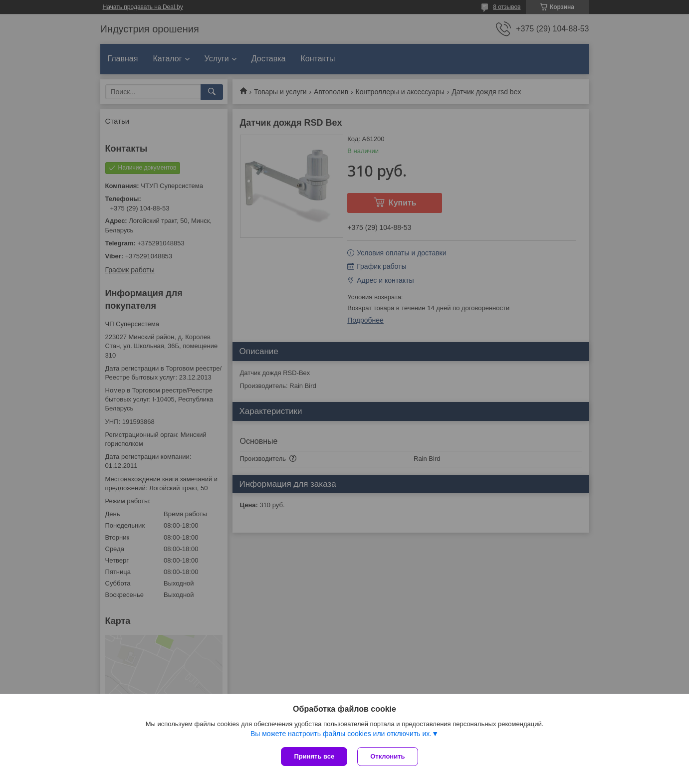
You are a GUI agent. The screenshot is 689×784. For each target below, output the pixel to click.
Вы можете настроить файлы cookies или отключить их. (341, 734)
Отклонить (387, 756)
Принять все (314, 756)
